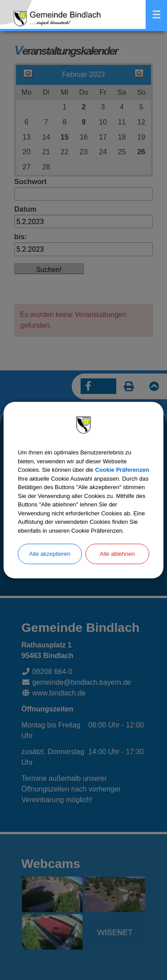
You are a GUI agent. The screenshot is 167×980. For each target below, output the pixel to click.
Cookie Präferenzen (122, 470)
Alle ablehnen (117, 554)
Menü (156, 14)
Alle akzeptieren (50, 554)
